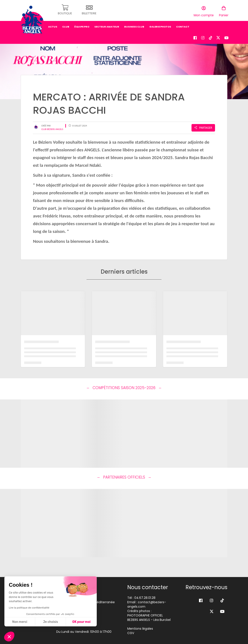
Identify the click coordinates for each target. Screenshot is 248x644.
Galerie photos (160, 25)
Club (66, 25)
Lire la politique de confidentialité (29, 608)
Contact (183, 25)
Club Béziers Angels (52, 129)
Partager (203, 128)
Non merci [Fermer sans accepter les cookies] (20, 622)
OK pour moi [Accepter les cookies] (81, 622)
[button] (9, 637)
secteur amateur (107, 25)
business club (134, 25)
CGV (131, 633)
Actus (53, 25)
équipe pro (82, 25)
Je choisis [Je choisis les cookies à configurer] (51, 622)
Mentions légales (140, 629)
